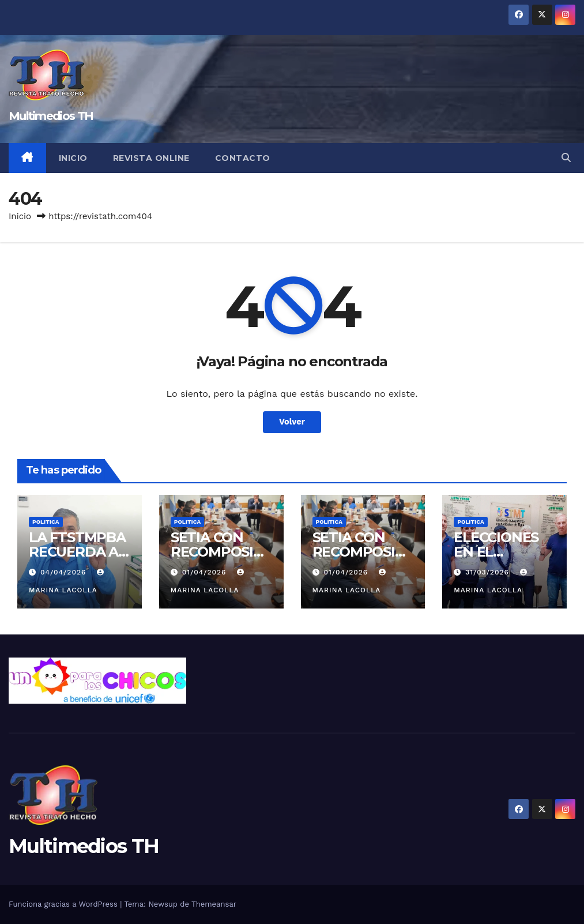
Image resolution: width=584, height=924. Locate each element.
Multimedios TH (51, 116)
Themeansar (214, 904)
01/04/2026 (206, 572)
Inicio (73, 158)
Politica (46, 522)
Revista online (151, 158)
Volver (292, 422)
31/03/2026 (489, 572)
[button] (566, 158)
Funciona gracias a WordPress (64, 904)
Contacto (243, 158)
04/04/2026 (65, 572)
